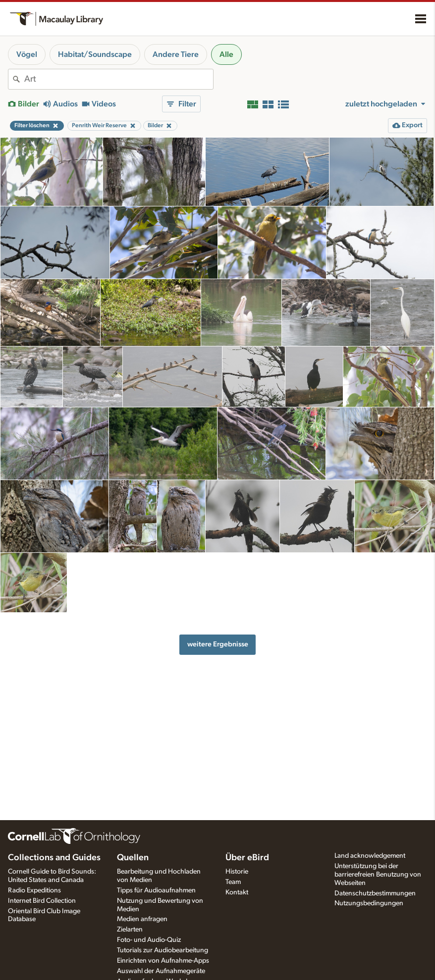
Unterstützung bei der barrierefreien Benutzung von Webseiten (378, 875)
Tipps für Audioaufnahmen (156, 890)
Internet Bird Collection (42, 901)
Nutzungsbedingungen (369, 903)
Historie (237, 872)
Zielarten (130, 930)
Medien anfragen (142, 919)
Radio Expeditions (34, 890)
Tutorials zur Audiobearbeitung (163, 950)
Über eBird (247, 858)
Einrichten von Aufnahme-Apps (163, 961)
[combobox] (119, 79)
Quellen (133, 858)
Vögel (27, 54)
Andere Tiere (176, 54)
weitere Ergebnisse (218, 644)
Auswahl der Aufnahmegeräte (161, 971)
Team (233, 882)
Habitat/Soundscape (95, 54)
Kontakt (237, 892)
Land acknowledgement (370, 856)
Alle (226, 54)
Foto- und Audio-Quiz (149, 940)
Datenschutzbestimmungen (375, 893)
